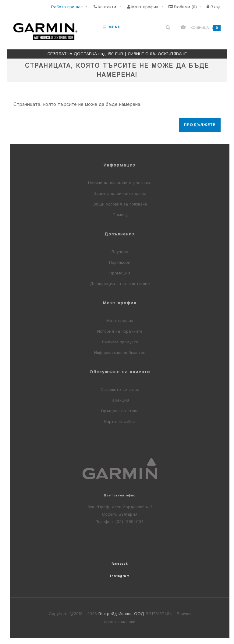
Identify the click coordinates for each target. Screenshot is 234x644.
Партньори (120, 263)
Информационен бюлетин (120, 353)
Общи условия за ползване (120, 204)
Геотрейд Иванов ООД (121, 614)
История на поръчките (120, 331)
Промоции (120, 273)
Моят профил (120, 321)
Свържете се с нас (120, 390)
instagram (120, 576)
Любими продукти (120, 342)
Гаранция (120, 400)
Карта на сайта (120, 422)
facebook (120, 564)
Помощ (120, 215)
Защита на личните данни (120, 194)
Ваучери (120, 252)
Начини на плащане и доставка (120, 183)
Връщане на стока (120, 411)
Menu (112, 27)
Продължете (200, 125)
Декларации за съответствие (120, 284)
